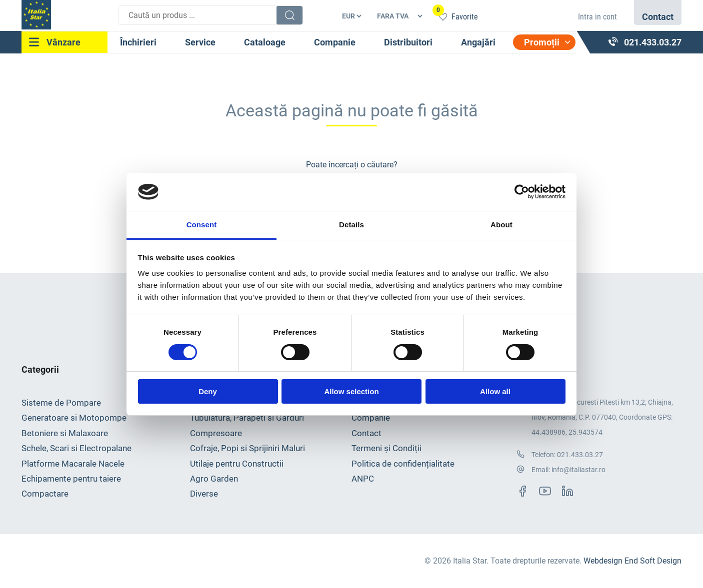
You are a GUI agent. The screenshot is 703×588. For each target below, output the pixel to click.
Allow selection (351, 391)
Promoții (542, 42)
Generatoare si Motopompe (74, 418)
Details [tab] (351, 225)
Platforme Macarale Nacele (73, 464)
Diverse (204, 494)
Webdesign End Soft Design (632, 561)
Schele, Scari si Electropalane (76, 448)
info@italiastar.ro (578, 470)
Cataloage (265, 42)
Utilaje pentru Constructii (237, 464)
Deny (208, 391)
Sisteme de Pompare (61, 403)
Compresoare (216, 433)
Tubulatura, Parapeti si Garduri (247, 418)
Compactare (45, 494)
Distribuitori (408, 42)
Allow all (495, 391)
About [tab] (501, 225)
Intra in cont (597, 17)
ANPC (363, 479)
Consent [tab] (202, 225)
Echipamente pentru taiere (71, 479)
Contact (366, 433)
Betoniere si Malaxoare (65, 433)
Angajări (478, 42)
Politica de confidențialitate (403, 464)
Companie (335, 42)
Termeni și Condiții (386, 448)
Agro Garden (214, 479)
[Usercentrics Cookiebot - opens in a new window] (522, 192)
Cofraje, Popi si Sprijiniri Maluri (247, 448)
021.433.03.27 (580, 455)
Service (200, 42)
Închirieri (138, 42)
